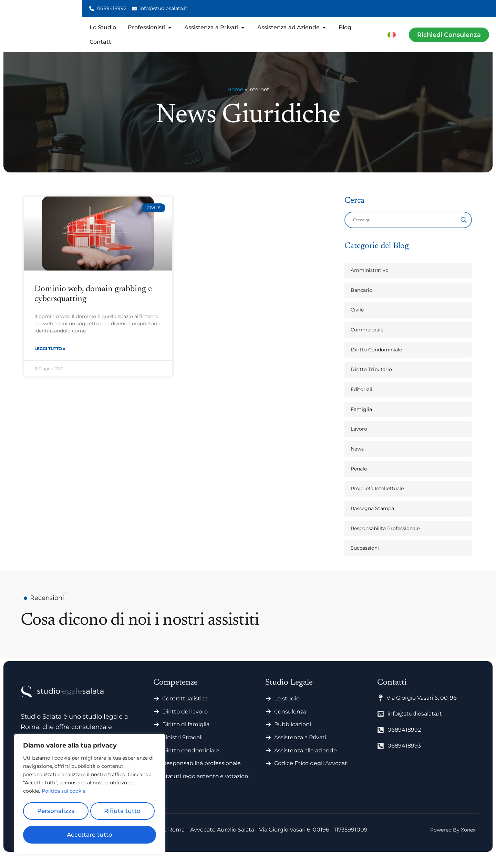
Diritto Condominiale (376, 362)
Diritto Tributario (371, 382)
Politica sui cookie (64, 795)
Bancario (361, 303)
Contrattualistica (185, 711)
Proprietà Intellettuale (377, 501)
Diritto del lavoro (185, 724)
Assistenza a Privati (300, 750)
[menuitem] (392, 35)
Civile (357, 322)
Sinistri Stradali (182, 750)
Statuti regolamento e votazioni (206, 789)
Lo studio (287, 711)
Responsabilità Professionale (385, 541)
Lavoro (359, 442)
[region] (90, 796)
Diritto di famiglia (186, 737)
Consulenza (290, 724)
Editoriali (361, 402)
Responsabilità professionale (201, 776)
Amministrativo (370, 283)
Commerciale (367, 342)
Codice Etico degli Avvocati (311, 776)
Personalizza (55, 813)
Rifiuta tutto (122, 813)
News (357, 461)
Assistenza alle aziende (306, 763)
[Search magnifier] (464, 232)
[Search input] (405, 232)
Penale (359, 481)
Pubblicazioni (293, 737)
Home (235, 102)
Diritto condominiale (191, 763)
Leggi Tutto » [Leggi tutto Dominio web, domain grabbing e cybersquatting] (50, 362)
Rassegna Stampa (372, 521)
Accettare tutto (90, 835)
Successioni (365, 561)
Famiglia (361, 422)
